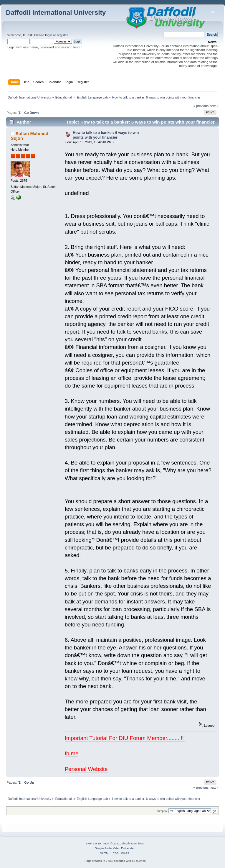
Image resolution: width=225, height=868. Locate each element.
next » (214, 106)
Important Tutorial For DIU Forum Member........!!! (125, 738)
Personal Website (86, 769)
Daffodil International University (56, 13)
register (62, 35)
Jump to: (162, 811)
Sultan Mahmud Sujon (29, 136)
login (49, 35)
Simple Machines (133, 843)
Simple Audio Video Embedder (115, 848)
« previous (201, 106)
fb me (72, 753)
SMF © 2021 (112, 843)
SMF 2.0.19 (93, 843)
